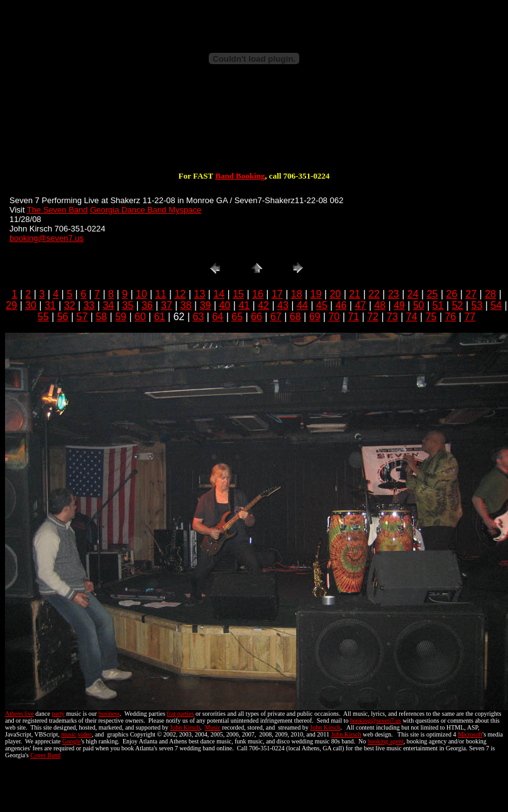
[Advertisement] (254, 131)
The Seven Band (58, 210)
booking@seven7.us (47, 238)
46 (341, 305)
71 (353, 317)
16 (258, 294)
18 (297, 294)
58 (101, 317)
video (85, 734)
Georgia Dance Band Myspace (146, 210)
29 (11, 305)
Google (71, 741)
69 (315, 317)
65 (237, 317)
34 (108, 305)
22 (374, 294)
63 (199, 317)
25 (433, 294)
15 (238, 294)
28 (490, 294)
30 (31, 305)
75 (431, 317)
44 (302, 305)
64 (218, 317)
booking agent (386, 741)
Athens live (19, 714)
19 (316, 294)
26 (451, 294)
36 (147, 305)
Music (213, 727)
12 (180, 294)
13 (200, 294)
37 (167, 305)
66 (257, 317)
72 (373, 317)
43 (283, 305)
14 (219, 294)
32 (70, 305)
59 (121, 317)
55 (43, 317)
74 (412, 317)
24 (413, 294)
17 (277, 294)
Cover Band (45, 755)
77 (470, 317)
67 (276, 317)
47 (360, 305)
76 (451, 317)
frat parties (180, 714)
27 (471, 294)
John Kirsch (185, 727)
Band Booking (240, 176)
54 (496, 305)
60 (140, 317)
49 (399, 305)
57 (82, 317)
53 (477, 305)
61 (160, 317)
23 (394, 294)
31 (50, 305)
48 (380, 305)
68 (295, 317)
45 (322, 305)
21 (355, 294)
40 (225, 305)
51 (438, 305)
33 (89, 305)
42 (263, 305)
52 (458, 305)
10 (141, 294)
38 (186, 305)
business (109, 714)
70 (334, 317)
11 (161, 294)
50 (419, 305)
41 (244, 305)
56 (63, 317)
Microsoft (470, 734)
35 (128, 305)
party (58, 714)
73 (392, 317)
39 (206, 305)
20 (335, 294)
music (69, 734)
